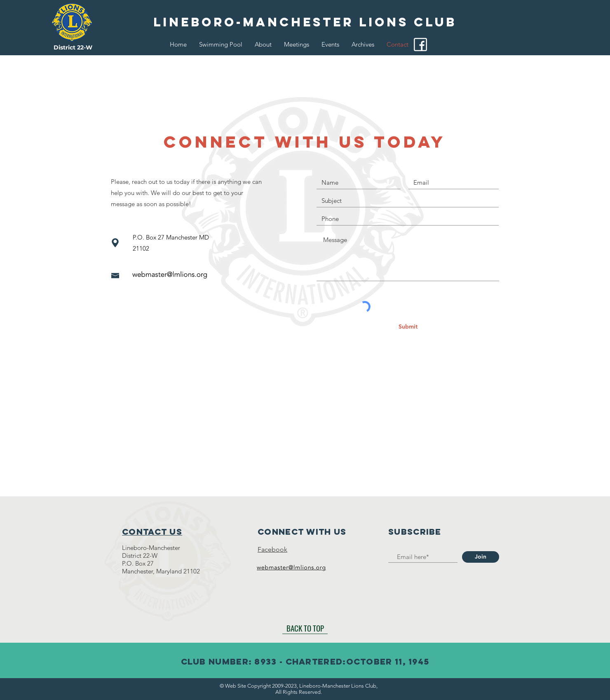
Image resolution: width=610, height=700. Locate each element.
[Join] (481, 557)
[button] (263, 45)
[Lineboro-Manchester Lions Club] (305, 22)
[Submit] (408, 327)
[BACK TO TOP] (305, 628)
